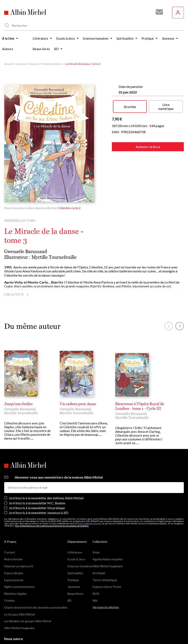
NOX (96, 574)
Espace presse (14, 560)
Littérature (75, 533)
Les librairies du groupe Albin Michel (28, 601)
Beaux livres (75, 574)
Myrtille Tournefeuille (54, 257)
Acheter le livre (148, 147)
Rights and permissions (19, 567)
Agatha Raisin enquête (108, 539)
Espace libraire (14, 553)
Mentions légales (15, 574)
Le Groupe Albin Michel (19, 594)
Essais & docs (76, 539)
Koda (96, 533)
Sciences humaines (80, 546)
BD (70, 581)
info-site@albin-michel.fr (90, 504)
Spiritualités (75, 553)
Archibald (99, 553)
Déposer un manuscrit (19, 546)
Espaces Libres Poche (107, 567)
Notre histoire (13, 539)
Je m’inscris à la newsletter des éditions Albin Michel (46, 478)
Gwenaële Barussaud (26, 252)
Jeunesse (21, 64)
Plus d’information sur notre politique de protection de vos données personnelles (52, 506)
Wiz (95, 581)
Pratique (73, 560)
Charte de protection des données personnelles (36, 587)
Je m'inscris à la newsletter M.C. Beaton (37, 483)
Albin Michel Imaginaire (19, 608)
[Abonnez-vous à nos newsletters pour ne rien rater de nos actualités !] (158, 12)
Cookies (10, 581)
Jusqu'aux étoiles (18, 404)
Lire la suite (17, 294)
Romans (34, 64)
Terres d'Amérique (105, 560)
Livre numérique (166, 107)
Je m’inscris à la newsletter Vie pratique (37, 488)
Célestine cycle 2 (69, 208)
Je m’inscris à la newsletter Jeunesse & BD (39, 493)
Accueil (8, 64)
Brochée (130, 107)
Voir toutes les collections (106, 587)
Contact (10, 533)
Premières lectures (52, 64)
